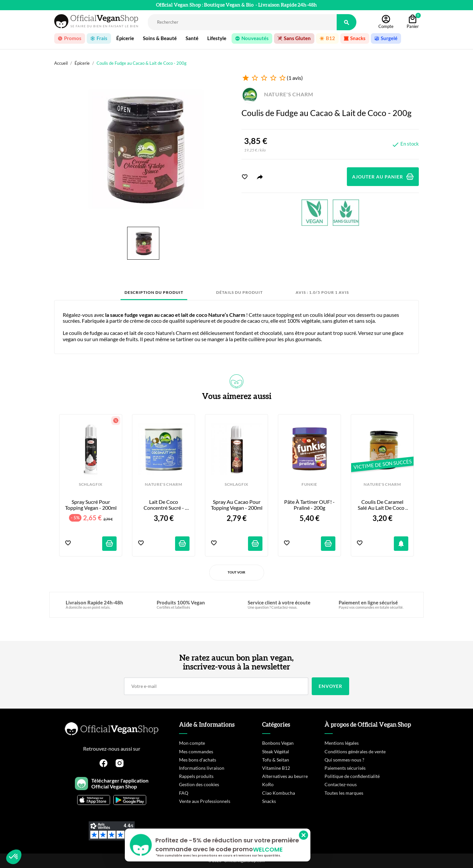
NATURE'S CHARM (277, 94)
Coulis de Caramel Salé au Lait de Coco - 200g (383, 505)
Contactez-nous (341, 784)
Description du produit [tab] (154, 292)
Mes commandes (196, 751)
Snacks (269, 801)
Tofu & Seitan (276, 760)
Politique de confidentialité (352, 776)
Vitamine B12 (276, 768)
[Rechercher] (242, 22)
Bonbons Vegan (278, 743)
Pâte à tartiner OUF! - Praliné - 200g (310, 505)
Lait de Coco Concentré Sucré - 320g (164, 505)
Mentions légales (342, 743)
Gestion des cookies (199, 784)
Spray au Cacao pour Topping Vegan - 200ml (237, 505)
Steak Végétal (276, 751)
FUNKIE (309, 484)
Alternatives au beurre (285, 776)
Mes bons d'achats (198, 760)
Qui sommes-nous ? (344, 760)
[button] (14, 857)
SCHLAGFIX (91, 484)
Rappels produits (196, 776)
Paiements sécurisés (345, 768)
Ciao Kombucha (279, 793)
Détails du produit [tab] (239, 292)
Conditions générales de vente (355, 751)
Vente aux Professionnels (205, 801)
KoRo (268, 784)
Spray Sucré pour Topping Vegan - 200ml (91, 505)
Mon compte (192, 743)
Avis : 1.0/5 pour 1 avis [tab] (322, 292)
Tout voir (236, 572)
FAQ (184, 793)
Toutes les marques (344, 793)
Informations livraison (202, 768)
